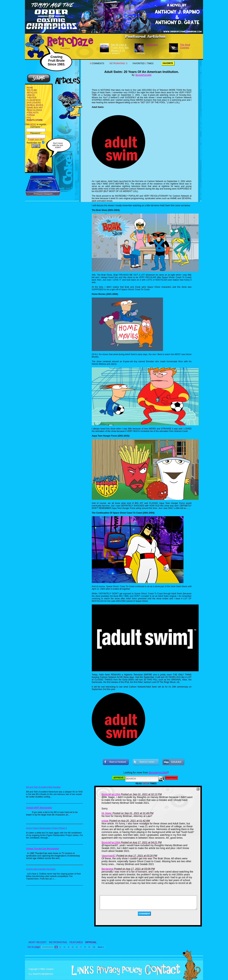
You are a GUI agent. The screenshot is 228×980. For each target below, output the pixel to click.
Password (36, 133)
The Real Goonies (185, 46)
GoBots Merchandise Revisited (41, 869)
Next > (101, 947)
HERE (33, 124)
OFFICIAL (91, 942)
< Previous (48, 947)
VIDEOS (31, 95)
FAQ (29, 118)
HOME (30, 88)
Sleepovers (152, 45)
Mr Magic (107, 813)
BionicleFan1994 (143, 75)
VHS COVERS (34, 103)
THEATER (32, 98)
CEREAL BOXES (35, 105)
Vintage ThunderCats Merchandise (42, 849)
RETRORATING (58, 942)
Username (36, 127)
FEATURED (76, 942)
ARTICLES (32, 93)
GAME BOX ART (35, 108)
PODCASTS (33, 113)
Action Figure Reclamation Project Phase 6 (46, 828)
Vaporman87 (109, 856)
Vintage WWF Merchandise (39, 808)
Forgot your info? (36, 139)
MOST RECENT (37, 942)
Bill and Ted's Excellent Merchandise (43, 787)
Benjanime (107, 869)
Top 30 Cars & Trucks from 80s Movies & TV (120, 48)
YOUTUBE (32, 90)
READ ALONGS (34, 110)
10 (94, 947)
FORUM (31, 115)
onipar (105, 821)
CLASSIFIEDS (34, 100)
